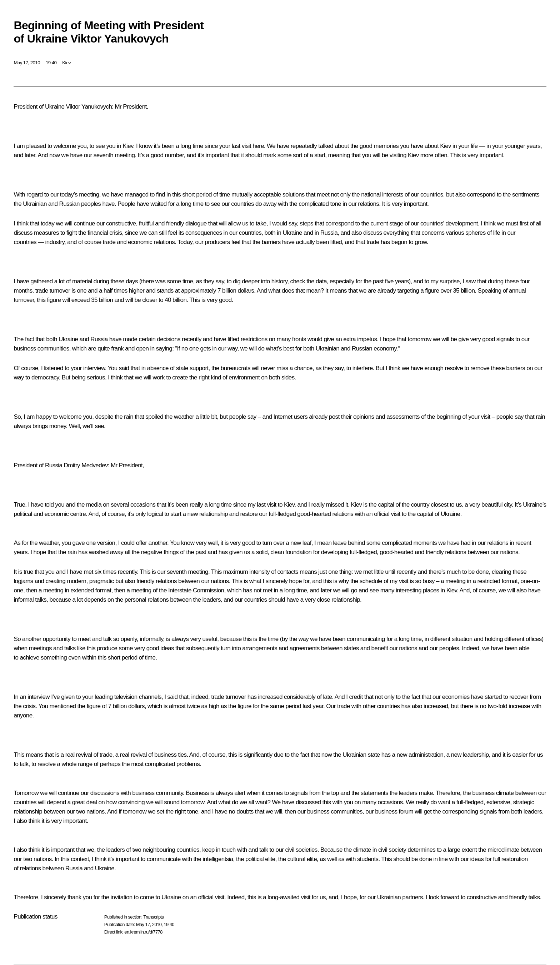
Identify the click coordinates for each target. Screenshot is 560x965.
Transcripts (153, 917)
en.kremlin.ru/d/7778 (143, 932)
